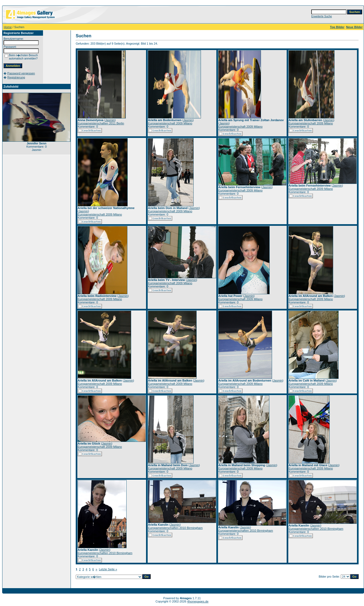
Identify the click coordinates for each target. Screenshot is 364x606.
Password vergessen (21, 73)
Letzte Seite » (108, 569)
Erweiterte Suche (322, 16)
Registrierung (16, 77)
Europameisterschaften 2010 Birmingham (105, 553)
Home (8, 27)
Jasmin (110, 120)
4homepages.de (198, 601)
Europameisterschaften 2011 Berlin (101, 123)
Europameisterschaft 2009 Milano (170, 123)
